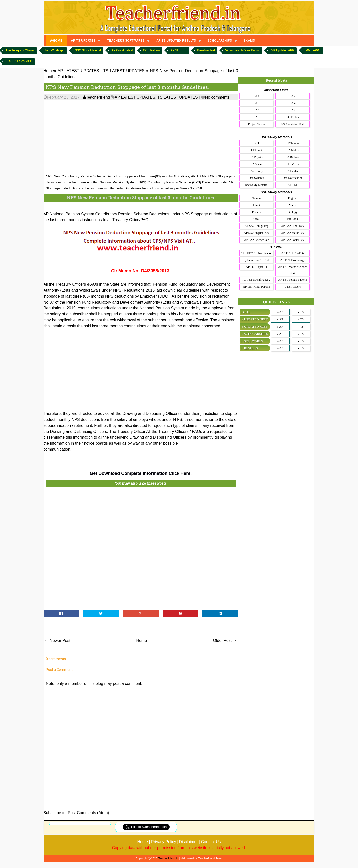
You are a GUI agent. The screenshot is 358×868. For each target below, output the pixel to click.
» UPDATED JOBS (254, 326)
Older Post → (225, 640)
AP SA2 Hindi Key (293, 226)
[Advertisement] (141, 137)
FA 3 (256, 103)
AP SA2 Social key (293, 240)
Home (142, 640)
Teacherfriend (96, 97)
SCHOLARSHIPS (220, 41)
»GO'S (246, 312)
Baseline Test (206, 50)
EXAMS (249, 41)
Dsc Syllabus (256, 178)
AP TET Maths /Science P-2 (293, 270)
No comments (217, 97)
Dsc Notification (293, 178)
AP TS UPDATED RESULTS (176, 41)
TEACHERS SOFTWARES (126, 41)
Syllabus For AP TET (256, 260)
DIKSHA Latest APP (19, 61)
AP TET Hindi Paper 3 (256, 287)
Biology (292, 212)
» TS (301, 312)
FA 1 (256, 96)
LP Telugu (293, 143)
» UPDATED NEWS (255, 319)
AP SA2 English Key (257, 233)
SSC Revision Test (293, 124)
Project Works (257, 124)
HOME (56, 41)
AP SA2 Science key (257, 240)
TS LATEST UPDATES (178, 97)
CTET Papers (292, 287)
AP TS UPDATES (83, 41)
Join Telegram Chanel (20, 50)
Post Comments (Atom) (89, 813)
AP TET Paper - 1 (257, 267)
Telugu (256, 198)
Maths (293, 205)
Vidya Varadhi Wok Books (242, 50)
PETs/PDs (293, 164)
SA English (293, 171)
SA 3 (257, 117)
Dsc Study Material (256, 185)
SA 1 (257, 110)
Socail (257, 219)
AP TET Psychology (293, 260)
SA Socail (257, 164)
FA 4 (292, 103)
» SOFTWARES (252, 341)
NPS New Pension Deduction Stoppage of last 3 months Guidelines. (127, 87)
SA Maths (293, 150)
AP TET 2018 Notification (256, 253)
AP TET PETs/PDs (292, 253)
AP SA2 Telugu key (257, 226)
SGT (256, 143)
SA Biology (293, 157)
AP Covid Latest (122, 50)
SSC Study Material (88, 50)
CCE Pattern (152, 50)
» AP (280, 312)
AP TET (293, 185)
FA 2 (292, 96)
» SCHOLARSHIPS (255, 334)
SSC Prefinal (293, 117)
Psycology (257, 171)
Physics (256, 212)
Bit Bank (292, 219)
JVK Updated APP (282, 50)
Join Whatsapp (55, 50)
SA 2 (293, 110)
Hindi (256, 205)
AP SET (176, 50)
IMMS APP (312, 50)
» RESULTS (250, 348)
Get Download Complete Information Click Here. (141, 473)
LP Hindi (257, 150)
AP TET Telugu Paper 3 (292, 280)
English (292, 198)
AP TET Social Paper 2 (257, 280)
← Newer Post (58, 640)
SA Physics (257, 157)
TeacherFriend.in (168, 858)
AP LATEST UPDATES (135, 97)
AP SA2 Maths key (293, 233)
